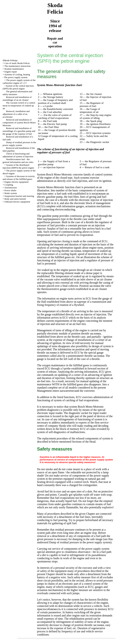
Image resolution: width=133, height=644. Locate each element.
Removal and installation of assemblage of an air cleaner (17, 98)
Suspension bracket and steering (19, 196)
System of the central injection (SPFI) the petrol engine (18, 87)
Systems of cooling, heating (17, 74)
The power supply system (16, 77)
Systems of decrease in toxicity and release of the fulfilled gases (19, 178)
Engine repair (11, 72)
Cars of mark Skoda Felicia (17, 63)
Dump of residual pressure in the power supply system (19, 144)
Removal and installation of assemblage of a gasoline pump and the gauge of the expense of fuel (19, 131)
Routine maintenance (14, 69)
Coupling (9, 185)
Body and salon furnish (15, 199)
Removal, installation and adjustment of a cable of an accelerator (16, 114)
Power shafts (10, 190)
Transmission (11, 188)
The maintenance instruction (17, 66)
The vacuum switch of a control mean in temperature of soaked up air (19, 106)
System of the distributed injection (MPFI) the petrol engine (18, 166)
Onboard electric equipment (17, 202)
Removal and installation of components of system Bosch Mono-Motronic (20, 123)
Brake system (11, 193)
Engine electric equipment (16, 182)
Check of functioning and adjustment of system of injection (18, 155)
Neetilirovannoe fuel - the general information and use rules (18, 161)
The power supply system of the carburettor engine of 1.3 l (19, 82)
